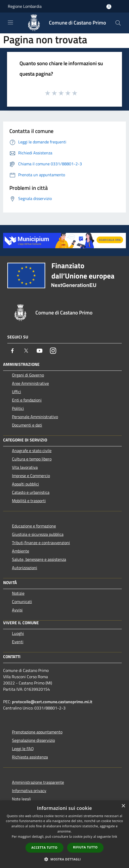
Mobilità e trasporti (29, 501)
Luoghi (18, 633)
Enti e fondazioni (27, 400)
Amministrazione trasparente (38, 782)
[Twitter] (26, 351)
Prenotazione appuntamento (37, 732)
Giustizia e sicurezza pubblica (38, 534)
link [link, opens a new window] (115, 837)
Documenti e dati (27, 425)
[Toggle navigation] (10, 22)
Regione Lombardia (25, 6)
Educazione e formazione (34, 526)
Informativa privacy (29, 791)
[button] (64, 859)
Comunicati (22, 602)
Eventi (18, 642)
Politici (18, 408)
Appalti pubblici (25, 484)
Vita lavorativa (25, 467)
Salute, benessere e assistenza (39, 559)
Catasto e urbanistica (31, 492)
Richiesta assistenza (30, 757)
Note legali (21, 799)
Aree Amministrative (30, 383)
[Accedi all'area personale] (109, 7)
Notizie (18, 593)
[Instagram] (53, 351)
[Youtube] (40, 351)
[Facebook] (12, 351)
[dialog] (64, 834)
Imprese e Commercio (31, 476)
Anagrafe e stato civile (32, 451)
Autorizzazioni (25, 568)
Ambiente (21, 551)
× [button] (123, 806)
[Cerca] (118, 23)
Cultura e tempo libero (32, 459)
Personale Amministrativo (35, 417)
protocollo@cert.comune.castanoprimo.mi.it (52, 702)
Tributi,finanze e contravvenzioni (41, 543)
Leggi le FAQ (23, 749)
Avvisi (17, 610)
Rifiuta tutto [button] (85, 847)
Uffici (17, 392)
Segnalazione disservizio (33, 740)
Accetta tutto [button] (44, 848)
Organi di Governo (28, 375)
